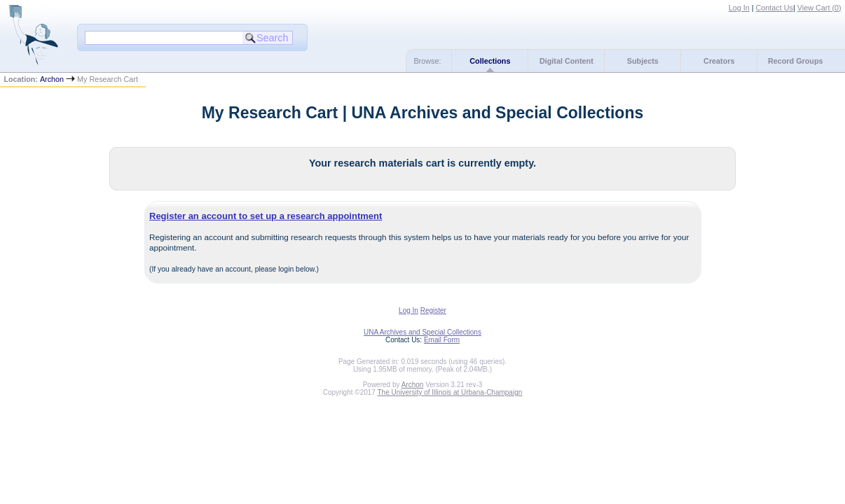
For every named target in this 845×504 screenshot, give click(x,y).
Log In (739, 8)
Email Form (442, 340)
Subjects (643, 61)
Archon (52, 79)
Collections (490, 61)
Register (433, 310)
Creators (719, 61)
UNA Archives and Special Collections (422, 332)
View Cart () (819, 8)
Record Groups (796, 61)
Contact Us (775, 8)
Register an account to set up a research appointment (266, 216)
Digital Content (566, 61)
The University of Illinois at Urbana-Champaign (450, 392)
